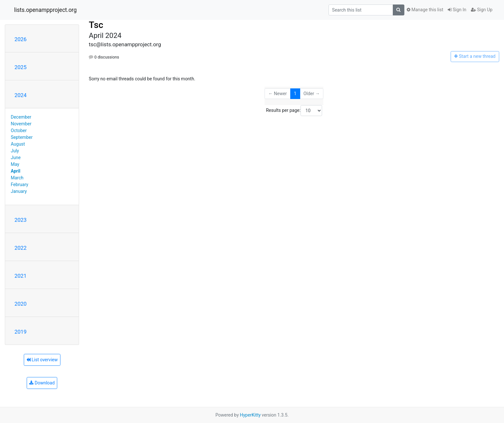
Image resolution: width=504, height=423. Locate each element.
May (15, 164)
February (20, 184)
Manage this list (425, 10)
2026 (21, 39)
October (19, 130)
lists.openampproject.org (45, 10)
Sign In (457, 10)
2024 (21, 95)
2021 (21, 276)
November (21, 124)
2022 (21, 248)
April (16, 171)
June (16, 157)
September (22, 137)
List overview (42, 360)
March (17, 178)
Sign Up (482, 10)
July (15, 151)
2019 (21, 332)
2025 (21, 67)
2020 (21, 304)
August (18, 144)
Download (42, 383)
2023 (21, 220)
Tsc (96, 25)
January (19, 191)
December (21, 117)
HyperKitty (250, 415)
